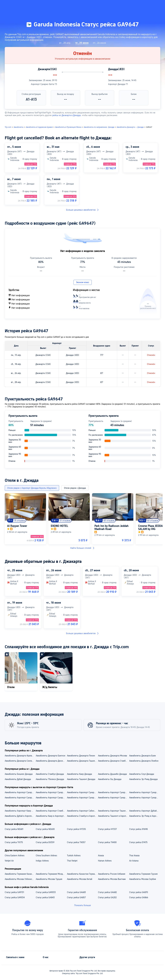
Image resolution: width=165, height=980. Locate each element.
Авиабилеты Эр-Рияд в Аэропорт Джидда (145, 816)
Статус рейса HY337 (107, 829)
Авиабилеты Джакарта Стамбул (113, 761)
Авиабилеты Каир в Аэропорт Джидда (51, 816)
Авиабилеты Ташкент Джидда (81, 779)
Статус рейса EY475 (138, 842)
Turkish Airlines (74, 856)
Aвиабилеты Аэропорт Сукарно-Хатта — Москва (145, 798)
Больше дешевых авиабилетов (83, 210)
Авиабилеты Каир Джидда (79, 774)
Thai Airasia (134, 856)
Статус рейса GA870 (139, 892)
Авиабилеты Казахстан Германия (82, 874)
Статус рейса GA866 (139, 897)
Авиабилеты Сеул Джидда (142, 774)
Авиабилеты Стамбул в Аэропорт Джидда (82, 816)
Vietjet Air (9, 861)
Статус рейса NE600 (45, 829)
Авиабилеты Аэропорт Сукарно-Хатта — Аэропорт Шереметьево (113, 792)
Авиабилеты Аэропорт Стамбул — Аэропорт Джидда (51, 811)
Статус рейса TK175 (14, 842)
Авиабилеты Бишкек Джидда (19, 774)
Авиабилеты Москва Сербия (143, 879)
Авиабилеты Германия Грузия (143, 874)
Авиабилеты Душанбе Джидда (112, 774)
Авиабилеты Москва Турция (49, 879)
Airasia (101, 856)
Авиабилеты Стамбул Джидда (50, 774)
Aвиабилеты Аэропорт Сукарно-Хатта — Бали (82, 798)
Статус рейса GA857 (76, 897)
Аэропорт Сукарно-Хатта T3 (44, 84)
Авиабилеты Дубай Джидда (18, 779)
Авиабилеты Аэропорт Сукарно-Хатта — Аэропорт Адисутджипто (145, 792)
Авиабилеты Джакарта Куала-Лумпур (20, 756)
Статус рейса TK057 (76, 842)
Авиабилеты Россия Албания (112, 874)
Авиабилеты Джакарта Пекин (81, 756)
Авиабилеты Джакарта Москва (112, 756)
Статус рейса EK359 (45, 842)
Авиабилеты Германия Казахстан (20, 874)
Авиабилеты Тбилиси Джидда (50, 779)
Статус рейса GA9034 (15, 897)
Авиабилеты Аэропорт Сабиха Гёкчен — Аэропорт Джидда (82, 811)
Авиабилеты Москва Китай (80, 879)
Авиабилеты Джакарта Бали (142, 756)
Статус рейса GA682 (107, 892)
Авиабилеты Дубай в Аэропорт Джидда (20, 816)
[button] (133, 5)
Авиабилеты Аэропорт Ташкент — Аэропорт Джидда (113, 811)
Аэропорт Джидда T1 (118, 84)
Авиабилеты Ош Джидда (110, 779)
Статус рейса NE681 (14, 829)
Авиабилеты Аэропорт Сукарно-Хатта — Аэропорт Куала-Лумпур (20, 792)
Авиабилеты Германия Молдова (51, 874)
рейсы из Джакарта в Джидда (66, 115)
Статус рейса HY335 (76, 829)
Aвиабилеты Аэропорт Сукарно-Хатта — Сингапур (113, 798)
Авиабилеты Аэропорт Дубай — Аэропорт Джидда (145, 811)
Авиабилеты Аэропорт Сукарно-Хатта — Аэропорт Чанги (51, 792)
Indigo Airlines (42, 861)
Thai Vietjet (72, 861)
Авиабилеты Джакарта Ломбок (144, 761)
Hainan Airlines (105, 861)
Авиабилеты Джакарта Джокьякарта (51, 761)
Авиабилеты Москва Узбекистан (20, 879)
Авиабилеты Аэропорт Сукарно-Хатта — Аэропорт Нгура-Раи (82, 792)
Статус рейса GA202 (107, 897)
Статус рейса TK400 (107, 842)
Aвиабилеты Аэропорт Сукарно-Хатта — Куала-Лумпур (51, 798)
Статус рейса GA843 (45, 897)
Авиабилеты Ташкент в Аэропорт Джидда (113, 816)
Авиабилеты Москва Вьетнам (112, 879)
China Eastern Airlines (15, 856)
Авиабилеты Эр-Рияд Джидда (143, 779)
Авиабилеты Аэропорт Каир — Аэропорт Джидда (20, 811)
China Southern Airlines (46, 856)
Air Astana (134, 861)
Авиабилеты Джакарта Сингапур (20, 761)
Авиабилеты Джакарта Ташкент (82, 761)
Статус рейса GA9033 (46, 892)
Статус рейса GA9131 (14, 892)
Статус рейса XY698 (138, 829)
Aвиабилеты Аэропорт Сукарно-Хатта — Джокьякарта (20, 798)
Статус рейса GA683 (76, 892)
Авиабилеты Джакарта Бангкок (51, 756)
